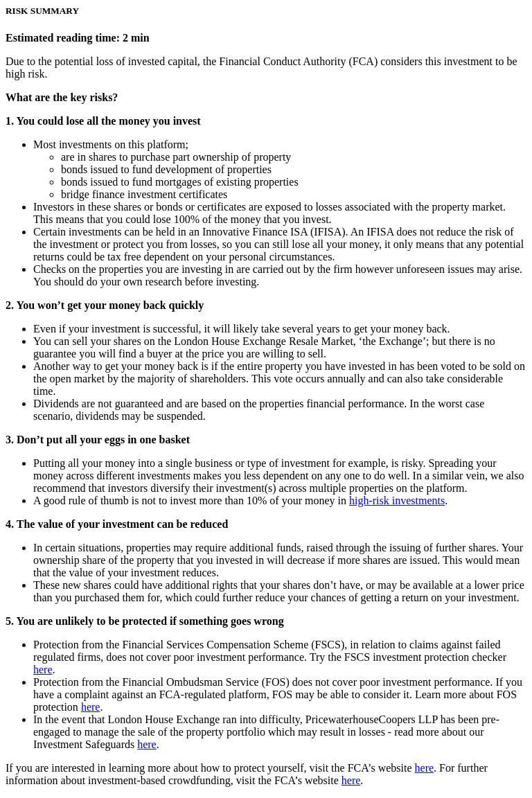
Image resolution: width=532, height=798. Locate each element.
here (43, 670)
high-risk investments (397, 500)
